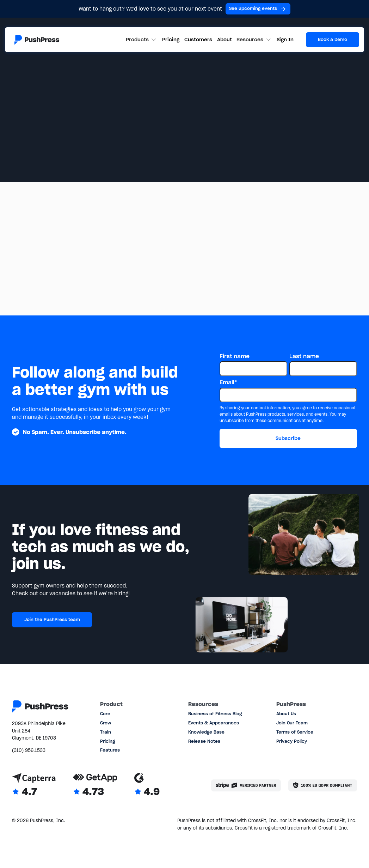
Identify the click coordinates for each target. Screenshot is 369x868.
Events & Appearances (214, 723)
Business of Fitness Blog (215, 714)
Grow (106, 723)
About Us (286, 714)
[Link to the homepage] (37, 40)
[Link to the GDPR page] (323, 785)
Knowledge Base (206, 732)
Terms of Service (295, 732)
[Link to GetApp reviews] (95, 785)
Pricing (171, 40)
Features (110, 750)
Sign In (285, 40)
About (225, 40)
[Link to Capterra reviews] (34, 785)
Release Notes (204, 741)
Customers (198, 40)
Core (105, 714)
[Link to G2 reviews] (147, 785)
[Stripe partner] (246, 785)
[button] (142, 40)
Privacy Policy (292, 741)
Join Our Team (292, 723)
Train (106, 732)
